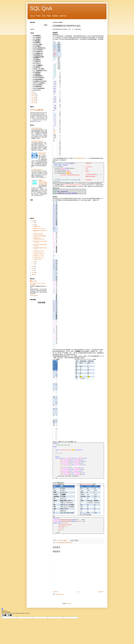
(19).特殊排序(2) (37, 62)
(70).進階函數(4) (37, 74)
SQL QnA (41, 8)
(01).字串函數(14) (37, 37)
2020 (33, 221)
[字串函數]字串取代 (37, 259)
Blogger (69, 604)
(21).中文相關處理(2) (38, 65)
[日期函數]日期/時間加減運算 (39, 236)
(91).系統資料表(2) (37, 87)
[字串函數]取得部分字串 (38, 257)
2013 (33, 273)
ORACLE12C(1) (37, 90)
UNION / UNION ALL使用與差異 (42, 154)
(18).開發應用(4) (37, 60)
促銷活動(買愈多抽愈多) (37, 128)
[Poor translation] (10, 615)
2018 (33, 266)
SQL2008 (34, 97)
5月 (34, 262)
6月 (34, 225)
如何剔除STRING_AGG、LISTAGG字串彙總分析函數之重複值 (43, 182)
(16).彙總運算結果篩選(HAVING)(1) (38, 58)
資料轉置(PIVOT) (37, 226)
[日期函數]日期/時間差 (38, 234)
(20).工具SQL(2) (37, 63)
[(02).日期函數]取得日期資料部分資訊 (64, 543)
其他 (32, 92)
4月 (34, 264)
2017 (33, 268)
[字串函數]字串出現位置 (37, 170)
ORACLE (33, 95)
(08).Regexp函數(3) (38, 44)
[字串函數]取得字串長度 (38, 251)
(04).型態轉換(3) (37, 43)
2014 (33, 270)
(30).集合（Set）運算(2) (39, 69)
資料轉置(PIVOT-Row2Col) (39, 229)
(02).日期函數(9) (37, 39)
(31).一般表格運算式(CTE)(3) (40, 71)
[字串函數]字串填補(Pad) (37, 141)
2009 (33, 275)
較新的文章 (56, 592)
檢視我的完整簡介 (34, 296)
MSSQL (33, 94)
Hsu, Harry (34, 281)
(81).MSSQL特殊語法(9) (39, 78)
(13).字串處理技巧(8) (38, 52)
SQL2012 (34, 99)
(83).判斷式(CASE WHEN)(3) (40, 81)
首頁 (78, 592)
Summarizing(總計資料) (37, 110)
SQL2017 (34, 103)
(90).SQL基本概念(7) (38, 85)
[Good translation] (4, 615)
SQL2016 (34, 101)
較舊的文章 (101, 592)
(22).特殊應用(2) (37, 67)
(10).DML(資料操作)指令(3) (39, 48)
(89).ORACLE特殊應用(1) (39, 83)
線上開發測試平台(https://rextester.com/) (38, 239)
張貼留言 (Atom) (60, 594)
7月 (34, 223)
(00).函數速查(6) (37, 36)
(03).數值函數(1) (37, 41)
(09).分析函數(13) (37, 46)
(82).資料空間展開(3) (38, 79)
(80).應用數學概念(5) (38, 76)
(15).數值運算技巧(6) (38, 55)
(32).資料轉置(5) (37, 72)
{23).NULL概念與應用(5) (39, 88)
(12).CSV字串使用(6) (38, 50)
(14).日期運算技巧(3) (38, 53)
